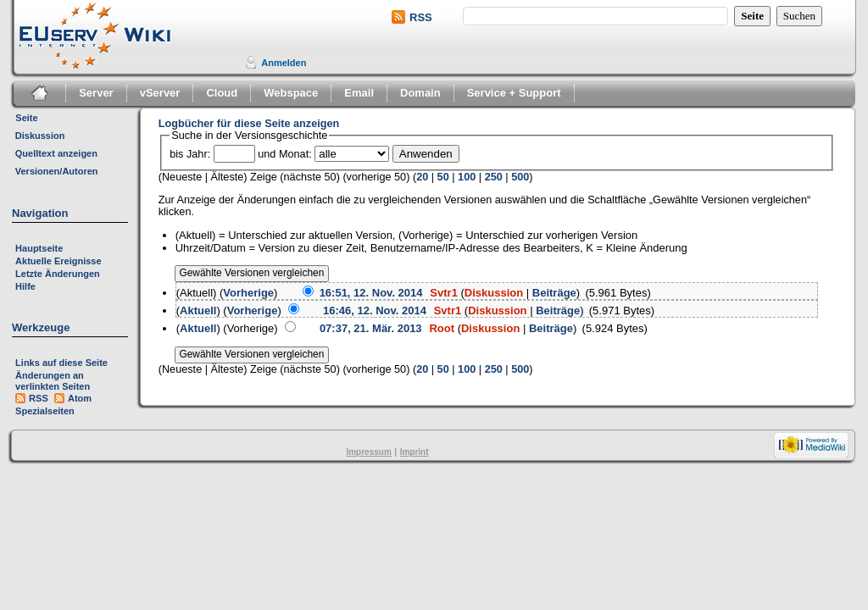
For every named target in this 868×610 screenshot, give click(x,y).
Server (96, 93)
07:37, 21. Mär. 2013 (371, 328)
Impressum (368, 452)
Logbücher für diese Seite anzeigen (249, 124)
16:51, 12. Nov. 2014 (371, 293)
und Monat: (284, 154)
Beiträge (554, 293)
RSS (421, 17)
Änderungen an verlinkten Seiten (53, 381)
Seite (26, 118)
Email (359, 93)
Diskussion (40, 136)
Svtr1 (444, 293)
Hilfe (25, 286)
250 (494, 177)
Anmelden (284, 63)
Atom (80, 398)
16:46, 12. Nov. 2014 (375, 311)
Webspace (291, 93)
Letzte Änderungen (58, 274)
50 (443, 177)
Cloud (222, 93)
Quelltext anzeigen (56, 153)
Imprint (415, 452)
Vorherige (248, 293)
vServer (160, 93)
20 (422, 177)
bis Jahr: (190, 154)
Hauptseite (39, 248)
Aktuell (198, 311)
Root (442, 328)
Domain (420, 93)
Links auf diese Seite (61, 363)
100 (467, 177)
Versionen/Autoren (57, 171)
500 (520, 177)
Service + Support (514, 93)
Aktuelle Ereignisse (58, 261)
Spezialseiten (45, 411)
